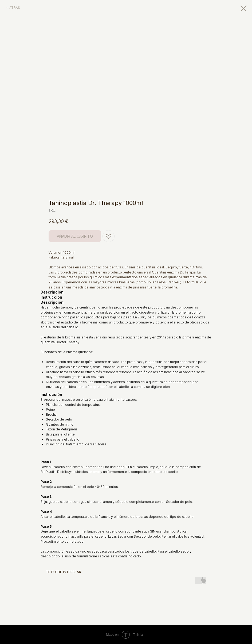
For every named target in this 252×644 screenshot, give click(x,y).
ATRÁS (15, 8)
